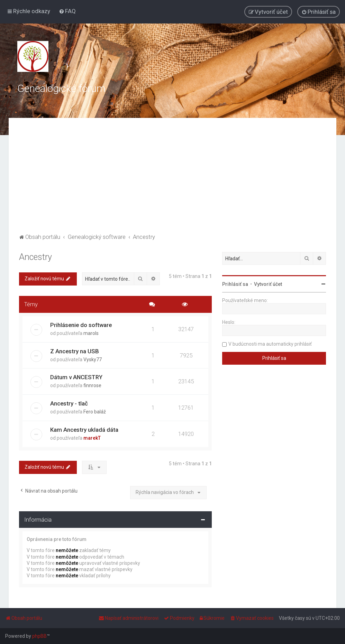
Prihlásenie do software (81, 325)
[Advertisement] (172, 180)
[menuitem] (67, 11)
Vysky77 (93, 360)
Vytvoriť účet (268, 284)
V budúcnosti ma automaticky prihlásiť (270, 344)
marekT (92, 438)
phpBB (39, 636)
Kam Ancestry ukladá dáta (84, 430)
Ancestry (35, 257)
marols (91, 333)
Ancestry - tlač (69, 403)
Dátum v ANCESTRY (76, 377)
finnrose (92, 385)
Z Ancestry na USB (75, 351)
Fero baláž (95, 412)
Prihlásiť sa (235, 284)
